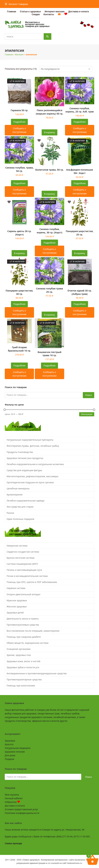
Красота (9, 744)
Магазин (19, 54)
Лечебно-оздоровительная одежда (26, 501)
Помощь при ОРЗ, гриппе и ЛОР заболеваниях (32, 582)
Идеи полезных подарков (20, 519)
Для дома (10, 755)
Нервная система (16, 588)
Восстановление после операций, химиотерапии (33, 631)
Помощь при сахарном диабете (24, 637)
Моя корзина (12, 795)
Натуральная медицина (18, 748)
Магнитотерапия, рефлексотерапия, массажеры (33, 476)
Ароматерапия (15, 495)
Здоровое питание (15, 752)
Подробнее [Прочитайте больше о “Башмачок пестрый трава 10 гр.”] (49, 365)
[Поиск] (48, 36)
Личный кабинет (14, 798)
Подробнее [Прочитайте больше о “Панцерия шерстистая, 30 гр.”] (19, 304)
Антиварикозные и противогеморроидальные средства (37, 673)
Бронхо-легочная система (21, 558)
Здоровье (10, 741)
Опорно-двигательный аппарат (24, 594)
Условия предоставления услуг (21, 809)
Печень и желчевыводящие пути (24, 570)
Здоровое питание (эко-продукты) (25, 458)
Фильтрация (87, 414)
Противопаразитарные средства (24, 679)
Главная (9, 54)
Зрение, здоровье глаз (19, 655)
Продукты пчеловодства (20, 452)
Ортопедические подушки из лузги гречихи (30, 482)
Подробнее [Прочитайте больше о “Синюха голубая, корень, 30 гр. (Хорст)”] (49, 243)
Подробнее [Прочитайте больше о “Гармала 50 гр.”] (19, 122)
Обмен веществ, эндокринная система (28, 643)
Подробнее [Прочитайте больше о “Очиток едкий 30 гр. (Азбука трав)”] (80, 304)
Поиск (89, 395)
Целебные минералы (18, 488)
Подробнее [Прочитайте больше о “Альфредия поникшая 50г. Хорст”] (80, 183)
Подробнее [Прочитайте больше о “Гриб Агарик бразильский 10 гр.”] (19, 365)
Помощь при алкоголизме (21, 686)
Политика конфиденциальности (22, 813)
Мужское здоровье (17, 600)
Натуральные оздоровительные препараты (30, 440)
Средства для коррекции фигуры (24, 470)
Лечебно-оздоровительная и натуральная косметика (35, 464)
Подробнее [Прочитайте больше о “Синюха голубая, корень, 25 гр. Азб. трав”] (80, 122)
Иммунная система (17, 546)
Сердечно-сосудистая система (23, 552)
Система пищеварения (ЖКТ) (22, 564)
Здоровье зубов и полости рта (23, 667)
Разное (10, 513)
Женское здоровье (17, 606)
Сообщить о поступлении (19, 130)
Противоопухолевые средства (23, 625)
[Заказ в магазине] (66, 69)
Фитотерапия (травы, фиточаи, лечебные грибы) (33, 446)
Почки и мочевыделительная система (27, 576)
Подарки (9, 759)
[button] (16, 4)
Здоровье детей (15, 613)
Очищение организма (19, 649)
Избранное (12, 802)
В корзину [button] (50, 132)
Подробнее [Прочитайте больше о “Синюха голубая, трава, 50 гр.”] (19, 183)
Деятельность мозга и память (23, 619)
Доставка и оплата (15, 806)
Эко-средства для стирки (20, 507)
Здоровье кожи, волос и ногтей (24, 661)
